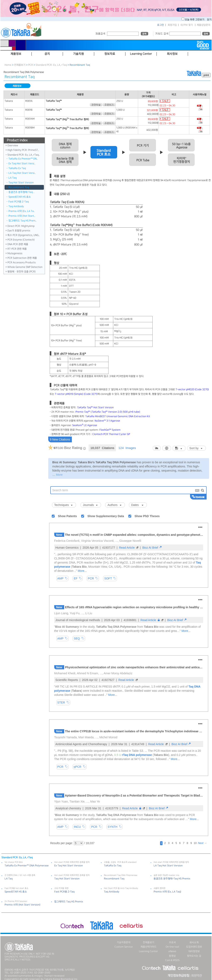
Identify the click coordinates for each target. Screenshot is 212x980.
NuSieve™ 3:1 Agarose (107, 421)
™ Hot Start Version (95, 407)
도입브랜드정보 (194, 947)
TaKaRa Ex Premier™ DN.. (23, 159)
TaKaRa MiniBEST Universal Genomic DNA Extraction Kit (118, 416)
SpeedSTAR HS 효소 (20, 197)
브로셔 (172, 942)
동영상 (172, 956)
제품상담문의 (204, 25)
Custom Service (124, 947)
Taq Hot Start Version (21, 183)
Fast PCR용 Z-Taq (19, 202)
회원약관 (196, 976)
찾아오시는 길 (194, 956)
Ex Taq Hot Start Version (69, 866)
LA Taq (13, 178)
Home (8, 65)
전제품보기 (20, 65)
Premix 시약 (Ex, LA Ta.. (22, 211)
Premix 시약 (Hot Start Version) (22, 905)
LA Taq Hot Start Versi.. (22, 173)
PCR (31, 65)
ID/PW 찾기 (187, 25)
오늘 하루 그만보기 (195, 20)
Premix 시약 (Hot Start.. (22, 216)
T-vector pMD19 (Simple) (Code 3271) (76, 394)
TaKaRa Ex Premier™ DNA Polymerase (27, 866)
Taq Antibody (16, 206)
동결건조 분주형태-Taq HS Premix (172, 879)
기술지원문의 (124, 942)
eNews (172, 951)
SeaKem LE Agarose (85, 425)
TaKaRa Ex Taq (17, 168)
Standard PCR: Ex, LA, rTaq (52, 65)
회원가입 (172, 25)
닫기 (209, 20)
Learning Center (148, 951)
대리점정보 (194, 951)
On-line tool (172, 947)
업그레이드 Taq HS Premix (69, 902)
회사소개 (194, 942)
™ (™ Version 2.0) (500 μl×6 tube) (108, 412)
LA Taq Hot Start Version (168, 866)
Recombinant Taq (19, 187)
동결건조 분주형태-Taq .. (22, 192)
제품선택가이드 (149, 947)
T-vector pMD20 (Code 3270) (192, 389)
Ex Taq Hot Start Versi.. (22, 164)
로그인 (161, 25)
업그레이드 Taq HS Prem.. (23, 221)
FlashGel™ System (110, 430)
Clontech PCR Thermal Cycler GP (111, 434)
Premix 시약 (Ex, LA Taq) (167, 892)
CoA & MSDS (172, 960)
